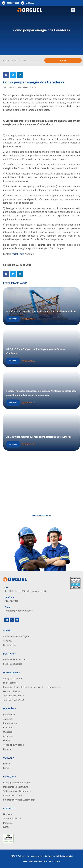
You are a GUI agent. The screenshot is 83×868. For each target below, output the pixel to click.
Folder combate (11, 683)
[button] (73, 10)
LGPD (6, 827)
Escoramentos (10, 723)
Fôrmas (7, 740)
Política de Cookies (13, 664)
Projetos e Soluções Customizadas (20, 800)
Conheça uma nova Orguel (16, 636)
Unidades (8, 814)
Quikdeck (8, 732)
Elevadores (9, 728)
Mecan (7, 764)
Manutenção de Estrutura (16, 787)
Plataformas (9, 715)
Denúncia (8, 823)
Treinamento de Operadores (17, 791)
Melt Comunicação (64, 856)
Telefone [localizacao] (9, 598)
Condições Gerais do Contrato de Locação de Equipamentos (33, 687)
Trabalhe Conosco (12, 819)
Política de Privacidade (15, 660)
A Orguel (7, 641)
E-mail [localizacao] (8, 607)
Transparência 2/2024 (14, 696)
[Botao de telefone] (10, 3)
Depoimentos (10, 645)
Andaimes (8, 719)
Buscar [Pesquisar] (63, 61)
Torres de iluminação (13, 745)
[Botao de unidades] (27, 3)
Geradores (8, 736)
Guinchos (8, 749)
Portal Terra (18, 254)
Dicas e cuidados (11, 691)
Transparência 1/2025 (14, 700)
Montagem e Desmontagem (17, 783)
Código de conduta (13, 678)
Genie (6, 768)
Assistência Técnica (13, 795)
